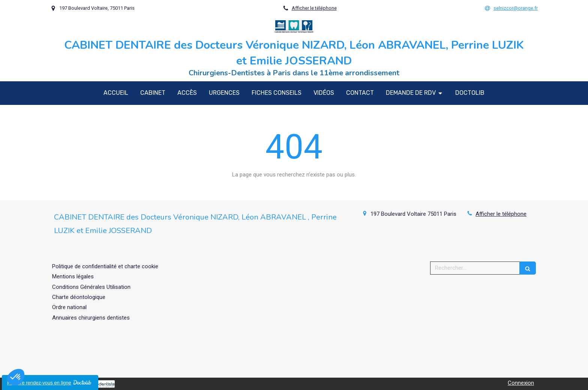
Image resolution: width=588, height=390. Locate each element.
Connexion (521, 383)
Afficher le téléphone (314, 8)
